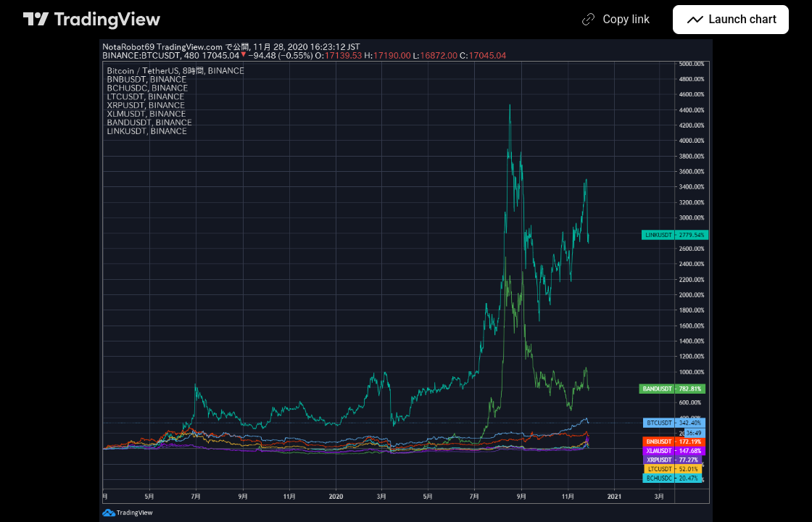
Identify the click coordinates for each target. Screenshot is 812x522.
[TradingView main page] (92, 20)
